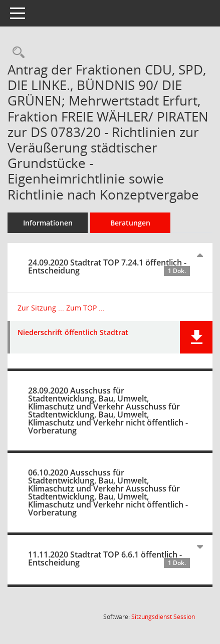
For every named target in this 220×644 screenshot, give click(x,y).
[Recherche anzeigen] (16, 53)
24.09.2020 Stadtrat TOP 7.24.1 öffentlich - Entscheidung (109, 266)
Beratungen (130, 223)
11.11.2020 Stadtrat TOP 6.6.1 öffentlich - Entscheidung (109, 558)
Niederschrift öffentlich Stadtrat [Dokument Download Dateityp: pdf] (73, 333)
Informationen (48, 223)
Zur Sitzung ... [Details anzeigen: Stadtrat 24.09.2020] (41, 308)
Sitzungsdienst (163, 617)
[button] (196, 337)
